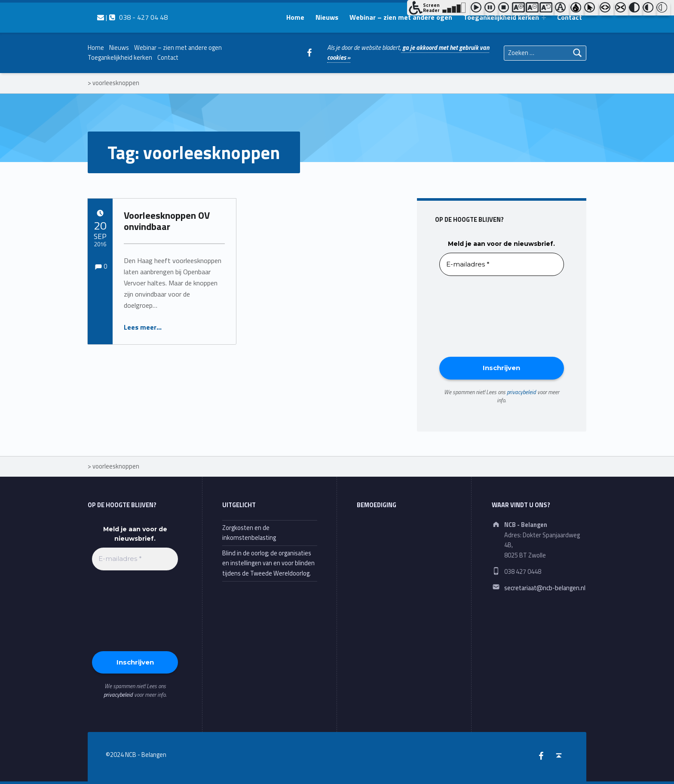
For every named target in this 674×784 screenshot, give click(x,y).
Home (295, 17)
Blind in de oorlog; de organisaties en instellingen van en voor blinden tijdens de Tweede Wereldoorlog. (268, 563)
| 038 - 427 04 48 (132, 17)
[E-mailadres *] (502, 265)
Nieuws (327, 17)
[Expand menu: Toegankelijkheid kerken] (544, 18)
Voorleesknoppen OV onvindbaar (167, 221)
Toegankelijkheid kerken (501, 17)
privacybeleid (521, 392)
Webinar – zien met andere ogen (401, 17)
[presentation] (475, 315)
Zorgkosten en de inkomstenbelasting (249, 533)
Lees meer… (143, 327)
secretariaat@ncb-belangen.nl (545, 588)
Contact (570, 17)
